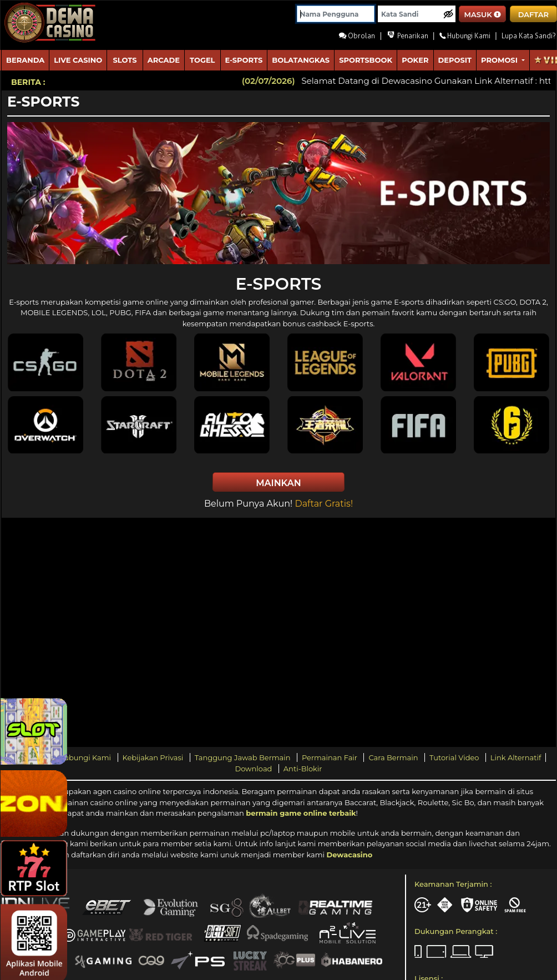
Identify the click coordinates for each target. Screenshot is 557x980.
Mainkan (278, 483)
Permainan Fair (331, 757)
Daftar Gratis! (324, 504)
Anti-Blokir (303, 769)
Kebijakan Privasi (154, 757)
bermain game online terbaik (301, 813)
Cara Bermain (394, 757)
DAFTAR (533, 14)
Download (254, 769)
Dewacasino (349, 855)
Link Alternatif (516, 757)
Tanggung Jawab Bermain (244, 757)
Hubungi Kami (86, 757)
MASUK (483, 14)
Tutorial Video (455, 757)
